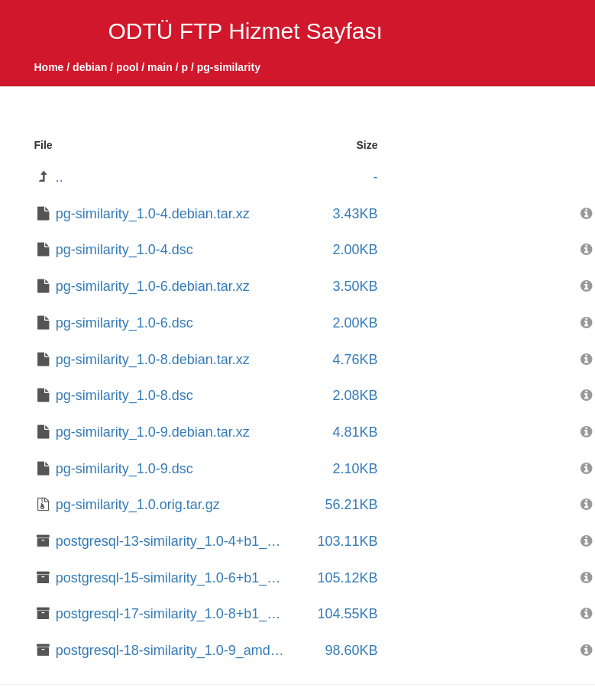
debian (90, 67)
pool (128, 67)
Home (49, 67)
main (160, 67)
